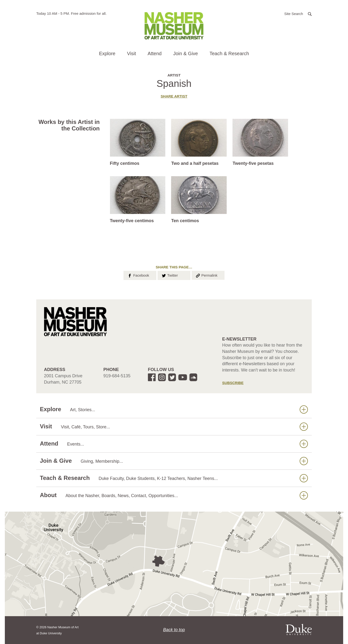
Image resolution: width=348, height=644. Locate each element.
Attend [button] (155, 53)
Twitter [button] (170, 275)
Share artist (174, 96)
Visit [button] (131, 53)
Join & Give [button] (186, 53)
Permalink (206, 275)
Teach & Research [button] (229, 53)
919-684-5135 (117, 376)
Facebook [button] (138, 275)
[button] (298, 13)
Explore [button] (107, 53)
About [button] (174, 495)
